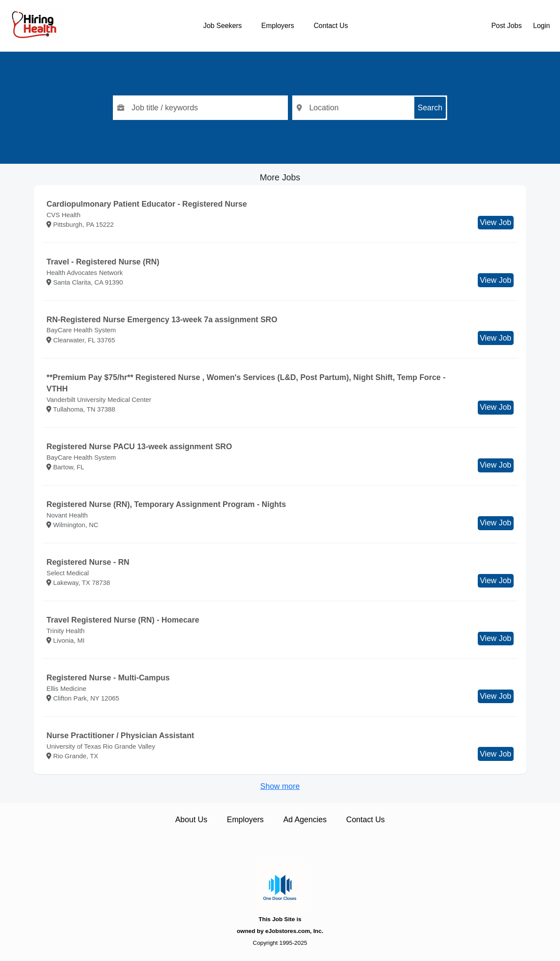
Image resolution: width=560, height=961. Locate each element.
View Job (496, 222)
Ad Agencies (305, 820)
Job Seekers (223, 26)
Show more (280, 786)
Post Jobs (507, 26)
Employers (278, 26)
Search (430, 108)
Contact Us (331, 26)
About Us (191, 820)
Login (541, 26)
